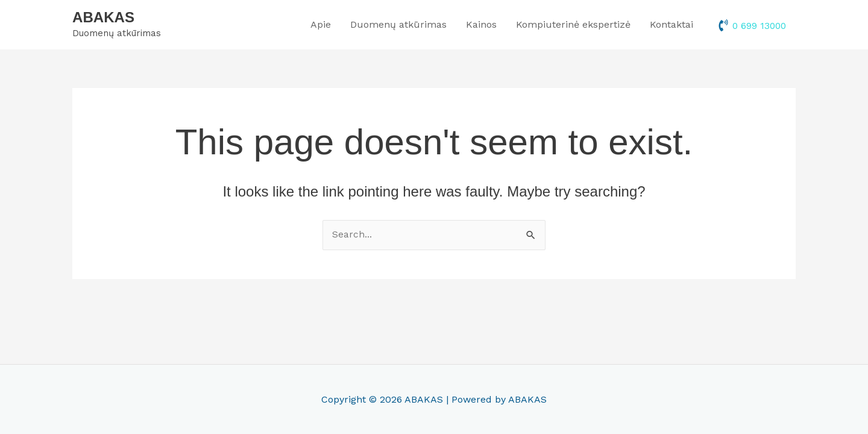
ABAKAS (105, 19)
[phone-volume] (750, 27)
